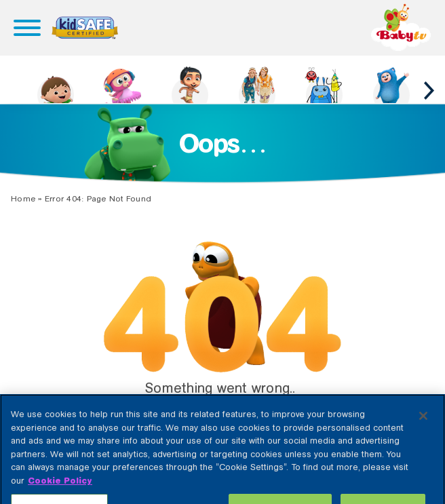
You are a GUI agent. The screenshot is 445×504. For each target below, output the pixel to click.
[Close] (423, 426)
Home (23, 199)
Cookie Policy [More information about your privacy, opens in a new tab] (60, 490)
